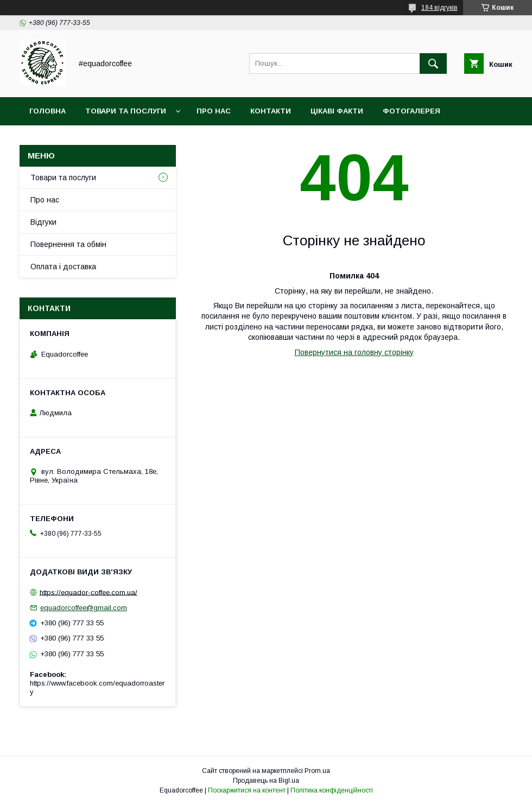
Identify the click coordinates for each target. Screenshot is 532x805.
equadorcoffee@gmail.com (84, 608)
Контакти (271, 111)
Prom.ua (317, 771)
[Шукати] (433, 64)
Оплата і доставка (63, 267)
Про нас (214, 111)
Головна (47, 111)
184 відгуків (439, 8)
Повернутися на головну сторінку (354, 352)
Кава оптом (54, 139)
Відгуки (43, 222)
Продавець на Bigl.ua (266, 781)
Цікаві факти (337, 111)
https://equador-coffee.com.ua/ (88, 592)
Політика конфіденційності (332, 790)
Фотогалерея (411, 111)
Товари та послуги (126, 111)
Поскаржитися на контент (247, 790)
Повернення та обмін (68, 244)
